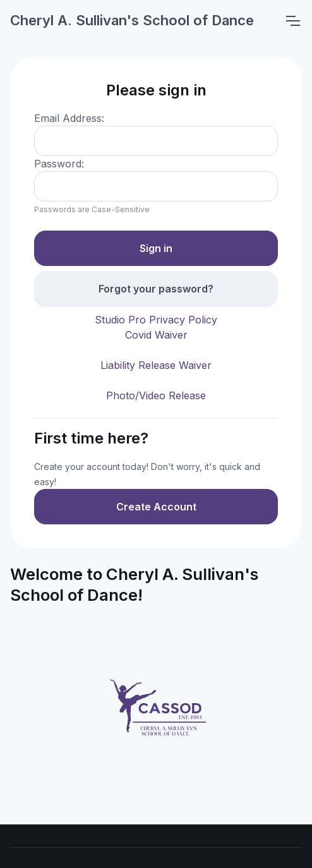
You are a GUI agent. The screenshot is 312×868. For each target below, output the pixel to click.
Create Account (156, 507)
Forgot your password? (156, 289)
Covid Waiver (156, 335)
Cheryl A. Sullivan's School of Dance (132, 20)
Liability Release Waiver (156, 365)
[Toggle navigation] (292, 21)
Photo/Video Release (156, 395)
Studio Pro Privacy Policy (156, 320)
